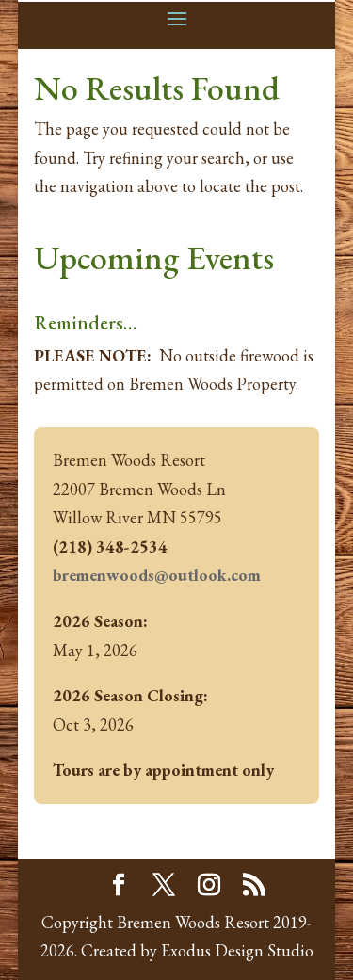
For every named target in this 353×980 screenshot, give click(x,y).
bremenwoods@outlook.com (157, 575)
